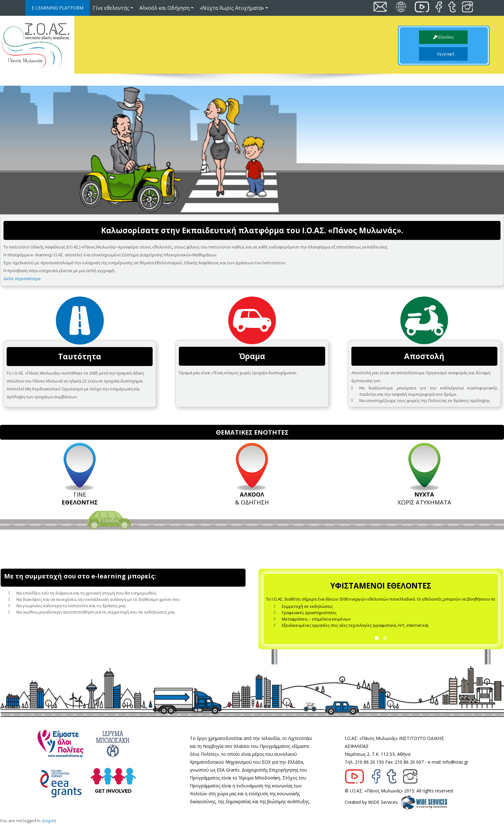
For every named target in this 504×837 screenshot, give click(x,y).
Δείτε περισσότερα (22, 278)
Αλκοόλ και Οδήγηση (166, 8)
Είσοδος (443, 37)
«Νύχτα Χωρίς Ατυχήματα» (234, 8)
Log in (49, 827)
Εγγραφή (443, 54)
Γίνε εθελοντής (113, 8)
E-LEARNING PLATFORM (58, 8)
